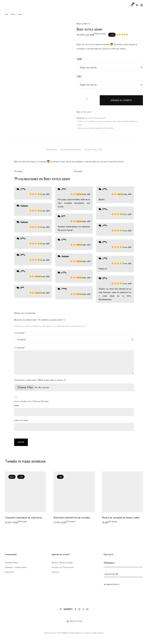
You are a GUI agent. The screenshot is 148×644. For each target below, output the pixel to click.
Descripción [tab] (52, 148)
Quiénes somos (12, 565)
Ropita (87, 24)
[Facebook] (76, 612)
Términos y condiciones (16, 570)
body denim (89, 117)
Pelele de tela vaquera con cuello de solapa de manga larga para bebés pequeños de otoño (108, 122)
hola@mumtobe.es (112, 587)
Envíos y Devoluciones (62, 565)
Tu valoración (20, 346)
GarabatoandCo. (98, 635)
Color (79, 59)
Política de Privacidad (63, 570)
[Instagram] (79, 612)
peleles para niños (96, 127)
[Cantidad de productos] (87, 99)
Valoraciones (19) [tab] (93, 148)
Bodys (80, 24)
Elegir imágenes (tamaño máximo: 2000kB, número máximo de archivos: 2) (40, 383)
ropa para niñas (108, 127)
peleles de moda (83, 127)
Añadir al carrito (121, 99)
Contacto (10, 575)
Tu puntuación (20, 331)
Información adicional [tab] (71, 148)
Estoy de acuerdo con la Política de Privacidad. (32, 404)
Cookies (55, 575)
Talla (79, 76)
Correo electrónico (21, 423)
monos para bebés (99, 117)
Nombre (17, 408)
